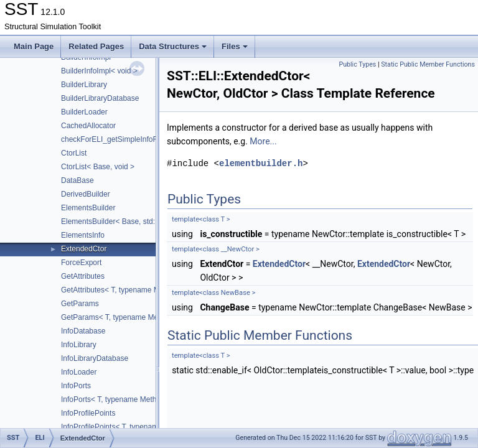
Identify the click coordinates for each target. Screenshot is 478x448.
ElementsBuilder (88, 208)
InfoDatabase (83, 331)
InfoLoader (79, 372)
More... (263, 141)
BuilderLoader (84, 112)
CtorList (74, 153)
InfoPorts (76, 386)
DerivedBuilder (86, 194)
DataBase (77, 180)
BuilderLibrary (84, 85)
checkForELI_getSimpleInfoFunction (121, 139)
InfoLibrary (79, 345)
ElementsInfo (83, 235)
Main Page (34, 46)
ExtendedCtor (84, 249)
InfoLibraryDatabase (95, 358)
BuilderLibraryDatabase (100, 98)
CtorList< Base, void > (98, 167)
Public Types (357, 64)
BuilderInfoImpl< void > (99, 71)
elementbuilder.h (261, 163)
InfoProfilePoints (88, 413)
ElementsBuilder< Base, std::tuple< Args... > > (137, 222)
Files (235, 46)
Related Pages (96, 46)
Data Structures (173, 46)
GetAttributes (83, 276)
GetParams (80, 304)
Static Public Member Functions (428, 64)
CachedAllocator (88, 126)
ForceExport (81, 263)
